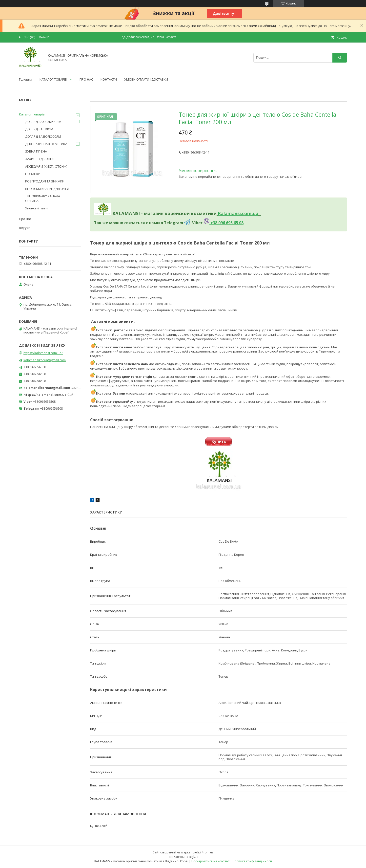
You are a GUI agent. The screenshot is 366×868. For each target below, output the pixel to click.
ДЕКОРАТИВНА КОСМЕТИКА (46, 144)
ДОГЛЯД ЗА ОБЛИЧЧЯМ (43, 122)
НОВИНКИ (33, 174)
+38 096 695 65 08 (226, 223)
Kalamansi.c (231, 213)
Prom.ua (208, 852)
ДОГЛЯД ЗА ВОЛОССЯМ (43, 136)
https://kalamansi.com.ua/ (43, 353)
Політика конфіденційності (252, 861)
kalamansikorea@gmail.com (45, 360)
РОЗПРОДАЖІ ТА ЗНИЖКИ (45, 181)
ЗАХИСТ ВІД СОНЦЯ (40, 159)
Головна (26, 79)
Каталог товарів (32, 114)
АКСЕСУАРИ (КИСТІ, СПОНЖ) (46, 166)
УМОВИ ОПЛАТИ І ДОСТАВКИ (146, 79)
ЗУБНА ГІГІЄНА (36, 151)
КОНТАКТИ (109, 79)
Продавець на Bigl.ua (183, 857)
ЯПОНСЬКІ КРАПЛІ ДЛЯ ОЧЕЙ (47, 189)
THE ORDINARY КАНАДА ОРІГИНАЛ (43, 198)
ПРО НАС (86, 79)
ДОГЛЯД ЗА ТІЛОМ (39, 129)
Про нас (25, 219)
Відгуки (25, 228)
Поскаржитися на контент (210, 861)
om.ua (251, 213)
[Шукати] (340, 57)
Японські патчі (37, 208)
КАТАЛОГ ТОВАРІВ (53, 79)
